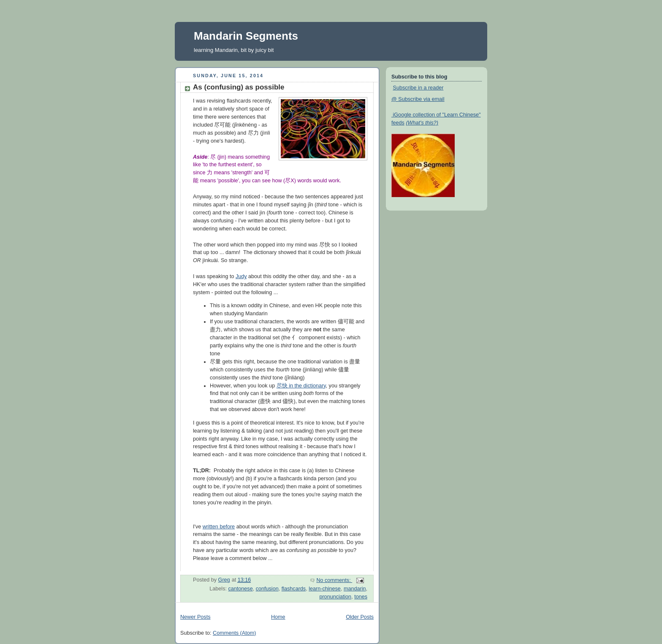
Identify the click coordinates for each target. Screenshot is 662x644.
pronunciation (335, 597)
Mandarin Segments (246, 36)
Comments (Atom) (234, 633)
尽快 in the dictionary (301, 386)
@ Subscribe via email (418, 99)
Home (278, 617)
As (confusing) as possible (239, 87)
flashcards (294, 589)
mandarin (355, 589)
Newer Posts (195, 617)
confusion (267, 589)
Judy (241, 276)
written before (219, 527)
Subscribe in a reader (418, 88)
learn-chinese (325, 589)
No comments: (334, 580)
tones (361, 597)
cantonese (240, 589)
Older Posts (360, 617)
